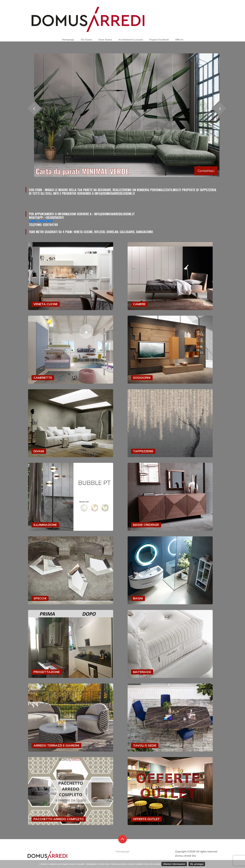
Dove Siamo (105, 40)
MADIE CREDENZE (146, 525)
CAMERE (139, 304)
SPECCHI (40, 598)
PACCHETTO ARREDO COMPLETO (59, 819)
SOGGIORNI (142, 378)
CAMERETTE (43, 378)
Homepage (68, 40)
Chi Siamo (86, 40)
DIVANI (39, 451)
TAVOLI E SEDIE (145, 745)
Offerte (179, 40)
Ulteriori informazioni (174, 864)
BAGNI (138, 598)
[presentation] (220, 108)
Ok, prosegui (197, 864)
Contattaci (206, 171)
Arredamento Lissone (131, 40)
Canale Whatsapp (41, 221)
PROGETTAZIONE (47, 672)
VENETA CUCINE (46, 304)
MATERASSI (142, 672)
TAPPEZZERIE (143, 451)
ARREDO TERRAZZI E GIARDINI (56, 745)
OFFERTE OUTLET (146, 819)
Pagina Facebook (159, 40)
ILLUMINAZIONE (45, 525)
